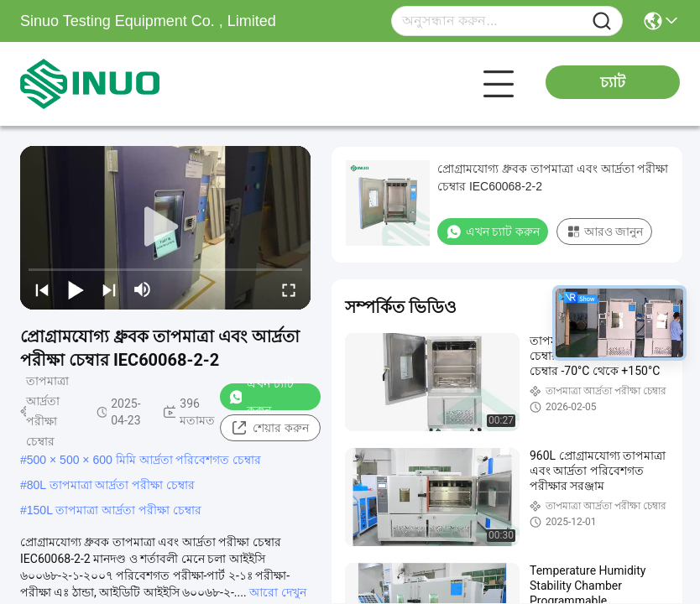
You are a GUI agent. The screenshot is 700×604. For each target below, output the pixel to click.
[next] (109, 289)
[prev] (42, 289)
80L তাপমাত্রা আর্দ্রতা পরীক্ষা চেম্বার (111, 485)
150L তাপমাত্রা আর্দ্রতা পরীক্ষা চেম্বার (114, 510)
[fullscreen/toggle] (289, 289)
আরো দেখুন (277, 592)
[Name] (602, 21)
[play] (165, 227)
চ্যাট (613, 82)
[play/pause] (76, 289)
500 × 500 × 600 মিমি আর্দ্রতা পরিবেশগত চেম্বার (144, 460)
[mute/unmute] (143, 289)
